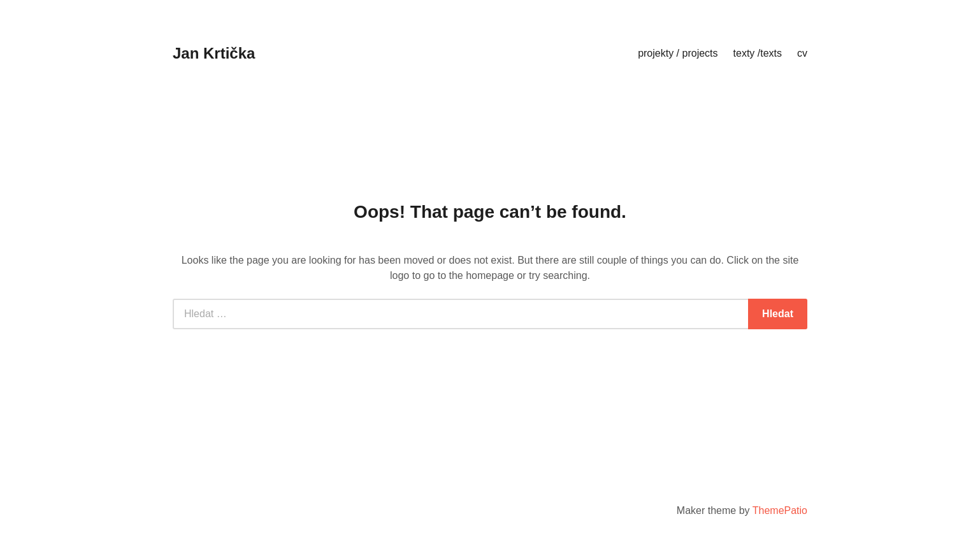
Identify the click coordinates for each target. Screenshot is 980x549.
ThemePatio (780, 510)
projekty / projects (678, 53)
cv (802, 53)
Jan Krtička (214, 53)
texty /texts (758, 53)
